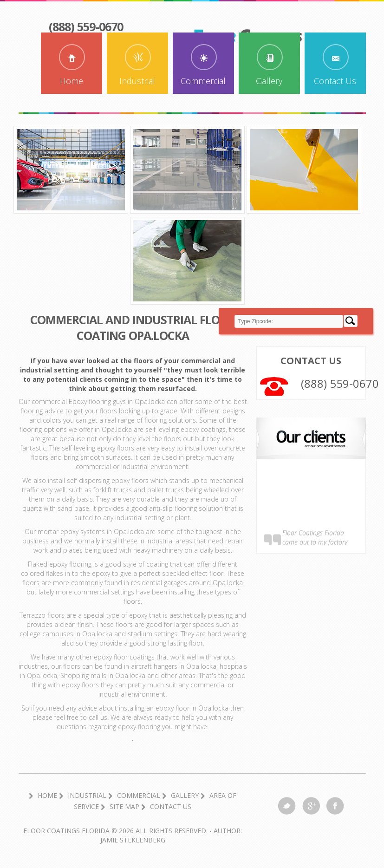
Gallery (269, 81)
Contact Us (335, 81)
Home (72, 81)
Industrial (137, 81)
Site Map (124, 806)
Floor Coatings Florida (66, 831)
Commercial (203, 81)
